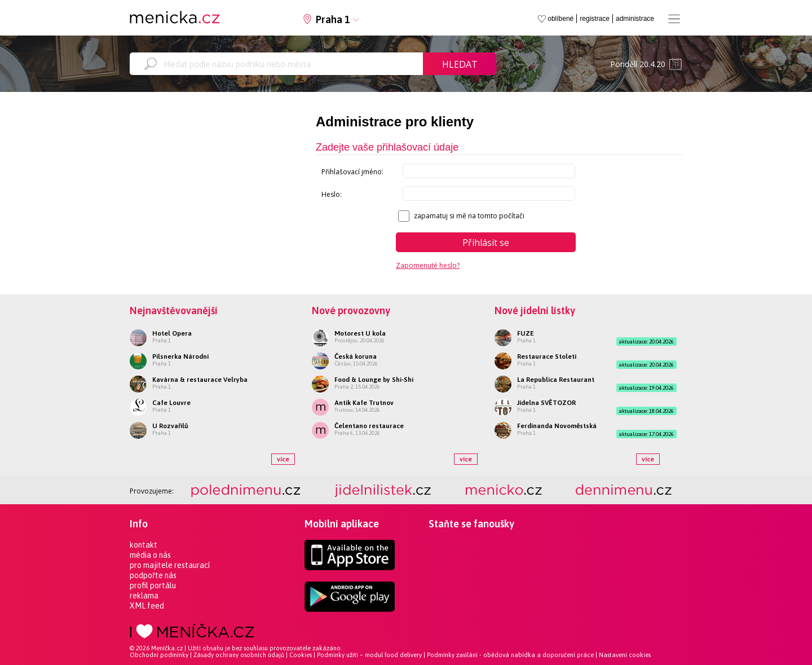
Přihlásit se (486, 243)
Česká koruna (356, 356)
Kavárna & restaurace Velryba (200, 380)
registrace (595, 19)
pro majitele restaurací (170, 565)
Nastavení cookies (625, 655)
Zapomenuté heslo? (428, 265)
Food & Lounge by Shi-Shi (374, 380)
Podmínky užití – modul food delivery (369, 655)
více (283, 459)
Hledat (460, 64)
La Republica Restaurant (556, 380)
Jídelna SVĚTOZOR (546, 403)
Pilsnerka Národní (180, 356)
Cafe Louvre (171, 403)
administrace (635, 19)
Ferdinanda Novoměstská (557, 426)
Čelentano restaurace (369, 426)
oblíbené (561, 19)
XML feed (147, 606)
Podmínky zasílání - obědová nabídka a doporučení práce (510, 655)
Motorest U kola (360, 333)
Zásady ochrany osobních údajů (239, 655)
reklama (144, 596)
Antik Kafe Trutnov (364, 403)
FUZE (526, 333)
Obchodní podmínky (159, 655)
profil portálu (153, 585)
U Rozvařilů (170, 426)
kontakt (144, 545)
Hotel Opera (172, 333)
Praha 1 (333, 19)
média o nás (150, 555)
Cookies (301, 655)
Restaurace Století (547, 356)
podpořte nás (153, 575)
